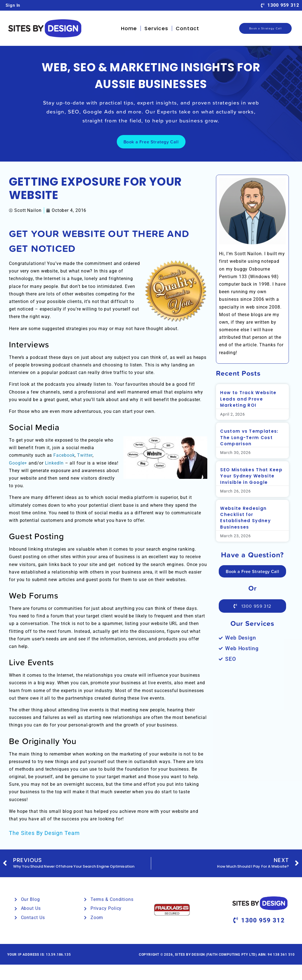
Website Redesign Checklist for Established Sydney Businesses (245, 518)
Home (129, 28)
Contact (187, 28)
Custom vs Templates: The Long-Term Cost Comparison (249, 437)
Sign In (13, 5)
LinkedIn (54, 463)
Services (156, 28)
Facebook (64, 455)
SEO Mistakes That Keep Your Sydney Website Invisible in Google (251, 476)
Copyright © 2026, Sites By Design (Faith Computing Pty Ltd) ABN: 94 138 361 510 (217, 955)
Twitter (85, 455)
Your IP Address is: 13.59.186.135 (39, 955)
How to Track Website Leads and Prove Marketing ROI (248, 399)
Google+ (18, 463)
